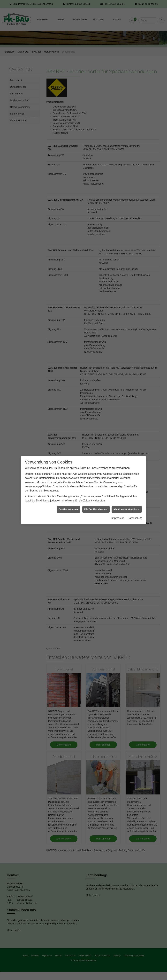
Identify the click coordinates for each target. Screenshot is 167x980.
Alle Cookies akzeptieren (127, 293)
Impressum (118, 301)
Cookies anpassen (69, 293)
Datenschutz (135, 301)
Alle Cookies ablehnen (96, 293)
